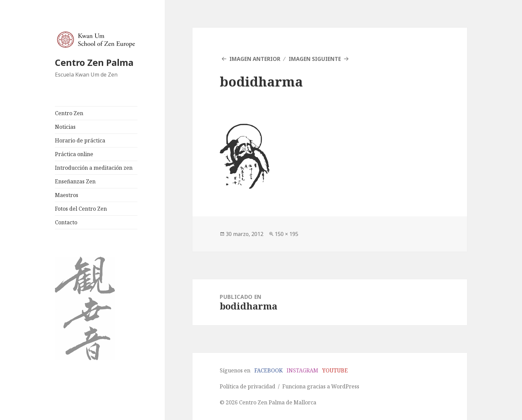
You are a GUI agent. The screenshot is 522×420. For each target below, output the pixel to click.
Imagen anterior (255, 59)
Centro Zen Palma (94, 62)
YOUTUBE (335, 370)
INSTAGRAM (302, 370)
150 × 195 (286, 234)
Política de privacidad (248, 386)
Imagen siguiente (315, 59)
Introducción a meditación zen (94, 168)
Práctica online (74, 154)
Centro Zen (69, 113)
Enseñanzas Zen (75, 181)
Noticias (65, 127)
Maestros (67, 195)
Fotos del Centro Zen (81, 209)
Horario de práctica (80, 140)
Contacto (66, 222)
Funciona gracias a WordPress (321, 386)
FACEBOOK (268, 370)
